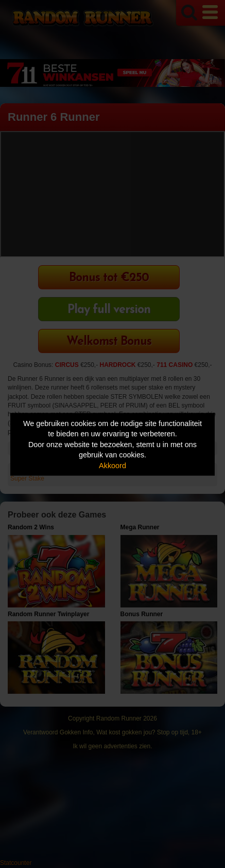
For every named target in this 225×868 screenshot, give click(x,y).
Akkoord (112, 465)
